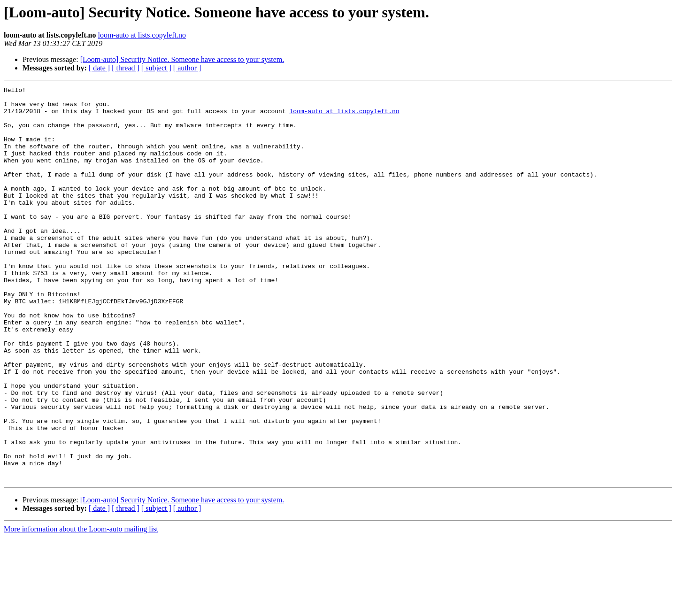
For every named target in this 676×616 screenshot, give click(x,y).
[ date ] (99, 68)
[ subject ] (156, 68)
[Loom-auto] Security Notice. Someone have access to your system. (182, 59)
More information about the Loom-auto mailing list (81, 608)
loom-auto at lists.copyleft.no (142, 35)
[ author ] (187, 68)
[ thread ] (126, 68)
